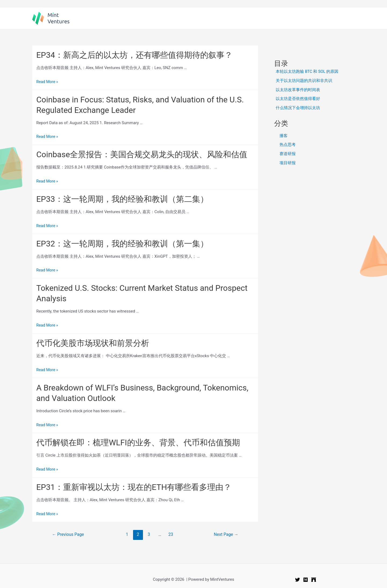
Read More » (47, 82)
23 (171, 534)
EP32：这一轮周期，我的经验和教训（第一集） (122, 244)
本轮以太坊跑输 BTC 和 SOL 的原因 (307, 71)
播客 (284, 136)
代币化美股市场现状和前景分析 (93, 343)
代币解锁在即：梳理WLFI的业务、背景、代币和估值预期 (138, 442)
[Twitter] (298, 580)
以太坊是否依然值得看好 (298, 99)
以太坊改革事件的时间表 (298, 90)
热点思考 (288, 145)
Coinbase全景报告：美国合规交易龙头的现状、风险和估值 (142, 154)
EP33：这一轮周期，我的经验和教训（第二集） (122, 199)
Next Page (226, 534)
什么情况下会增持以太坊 (298, 108)
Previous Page (69, 534)
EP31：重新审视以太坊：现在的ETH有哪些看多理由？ (134, 487)
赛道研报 (288, 154)
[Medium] (306, 580)
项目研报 (288, 163)
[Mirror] (314, 580)
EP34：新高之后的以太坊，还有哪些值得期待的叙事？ (134, 55)
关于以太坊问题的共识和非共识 (304, 81)
